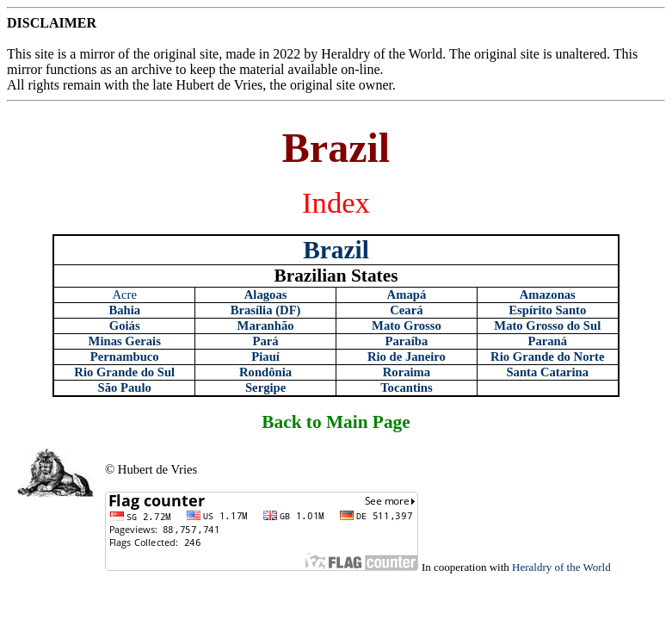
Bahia (124, 310)
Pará (266, 341)
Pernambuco (125, 356)
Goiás (125, 325)
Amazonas (548, 294)
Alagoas (266, 294)
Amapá (407, 294)
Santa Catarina (547, 372)
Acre (124, 294)
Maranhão (266, 325)
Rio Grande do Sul (124, 372)
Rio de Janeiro (407, 356)
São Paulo (125, 387)
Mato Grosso (407, 325)
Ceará (406, 310)
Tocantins (407, 387)
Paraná (547, 341)
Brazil (336, 250)
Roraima (407, 372)
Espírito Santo (547, 310)
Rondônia (265, 372)
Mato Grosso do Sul (547, 325)
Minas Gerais (125, 341)
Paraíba (407, 341)
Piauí (265, 356)
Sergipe (265, 387)
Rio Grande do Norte (547, 356)
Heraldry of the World (561, 567)
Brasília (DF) (266, 310)
